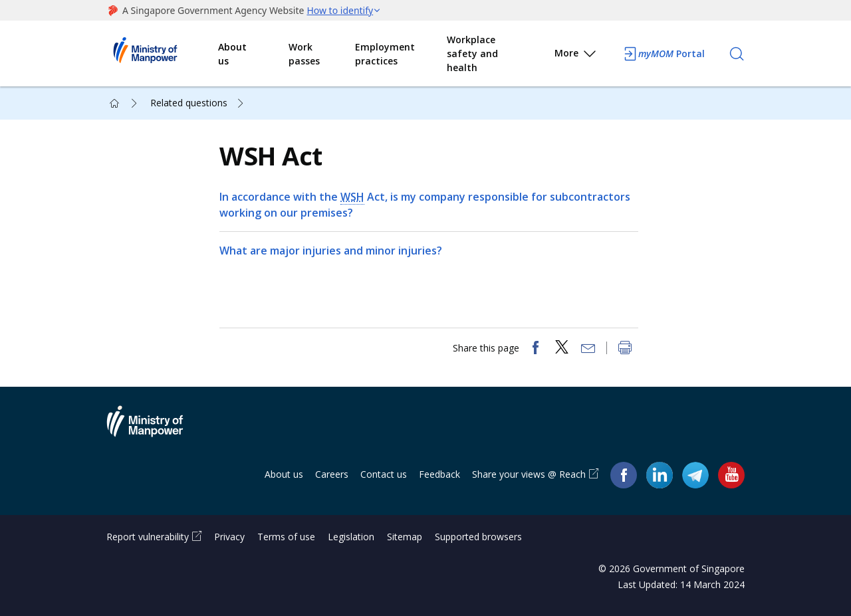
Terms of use (286, 537)
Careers (332, 474)
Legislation (351, 537)
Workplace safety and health (472, 53)
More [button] (576, 55)
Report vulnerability (148, 537)
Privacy (229, 537)
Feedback (439, 474)
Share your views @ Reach (529, 474)
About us (232, 54)
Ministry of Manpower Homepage (162, 54)
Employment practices (385, 54)
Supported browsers (478, 537)
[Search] (737, 54)
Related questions (189, 103)
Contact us (384, 474)
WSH (352, 197)
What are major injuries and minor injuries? (331, 251)
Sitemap (405, 537)
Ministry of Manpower (155, 429)
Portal (664, 54)
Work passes (304, 54)
